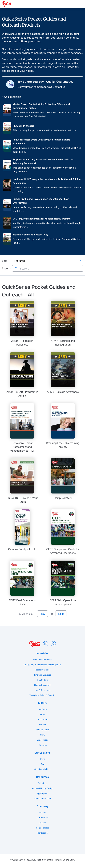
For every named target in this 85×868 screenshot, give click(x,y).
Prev (42, 614)
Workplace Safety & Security (42, 695)
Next (61, 614)
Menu (81, 4)
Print (42, 759)
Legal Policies (43, 828)
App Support (43, 793)
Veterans (43, 745)
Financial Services (43, 675)
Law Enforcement (43, 690)
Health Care (43, 680)
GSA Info (42, 823)
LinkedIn (46, 644)
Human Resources (43, 685)
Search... (23, 269)
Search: (6, 268)
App (43, 764)
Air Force (43, 709)
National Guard (42, 730)
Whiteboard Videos (42, 769)
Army (42, 714)
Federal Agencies (43, 670)
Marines (43, 725)
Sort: (5, 261)
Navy (43, 735)
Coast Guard (42, 719)
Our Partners (42, 818)
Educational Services (42, 660)
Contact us (59, 87)
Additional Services (42, 798)
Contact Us (42, 833)
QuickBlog (43, 783)
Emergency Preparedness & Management (42, 665)
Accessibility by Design (43, 788)
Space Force (43, 740)
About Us (42, 812)
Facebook (53, 644)
